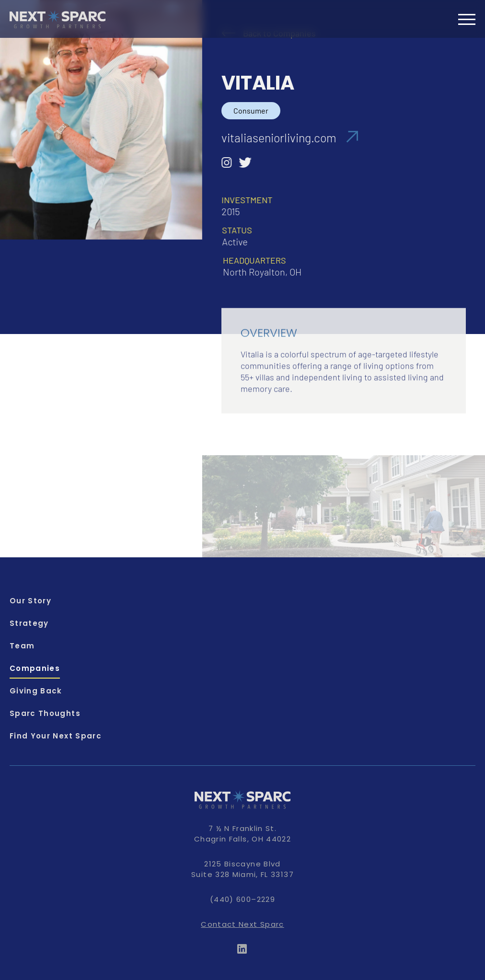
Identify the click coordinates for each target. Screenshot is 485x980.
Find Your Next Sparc (56, 736)
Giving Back (36, 691)
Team (22, 646)
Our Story (30, 601)
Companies (35, 668)
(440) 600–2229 (242, 899)
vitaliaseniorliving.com (290, 138)
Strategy (29, 623)
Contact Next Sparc (242, 924)
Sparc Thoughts (45, 713)
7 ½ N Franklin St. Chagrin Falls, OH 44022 (242, 834)
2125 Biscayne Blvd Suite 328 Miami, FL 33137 (242, 869)
